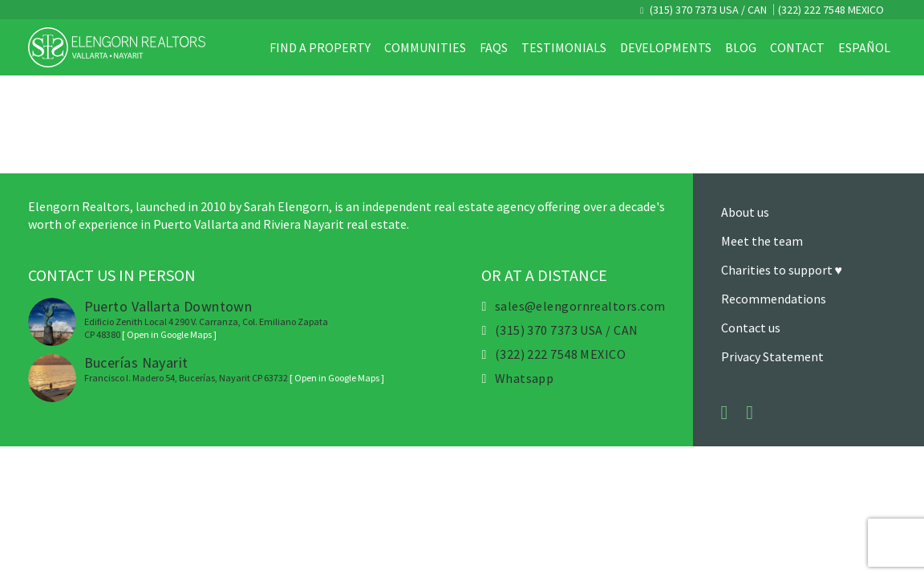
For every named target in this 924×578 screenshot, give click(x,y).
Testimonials (564, 47)
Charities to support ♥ (782, 270)
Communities (425, 47)
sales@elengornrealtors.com (580, 306)
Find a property (320, 47)
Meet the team (762, 241)
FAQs (494, 47)
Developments (666, 47)
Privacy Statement (772, 356)
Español (864, 47)
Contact (797, 47)
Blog (741, 47)
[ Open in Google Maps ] (169, 334)
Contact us (751, 328)
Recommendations (774, 299)
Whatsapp (525, 378)
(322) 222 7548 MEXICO (831, 10)
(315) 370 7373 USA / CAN (707, 10)
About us (745, 212)
